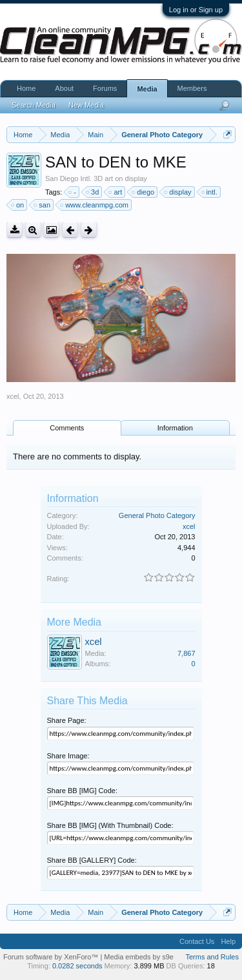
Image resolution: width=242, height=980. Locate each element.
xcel (13, 396)
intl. (210, 192)
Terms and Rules (212, 957)
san (43, 205)
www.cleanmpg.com (95, 205)
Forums (105, 88)
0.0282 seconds (77, 966)
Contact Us (197, 941)
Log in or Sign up (196, 10)
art (116, 192)
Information (175, 428)
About (64, 88)
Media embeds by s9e (139, 957)
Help (228, 941)
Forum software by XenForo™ (52, 957)
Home (26, 88)
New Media (86, 105)
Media (147, 89)
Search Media (34, 105)
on (18, 205)
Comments (67, 428)
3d (93, 192)
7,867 (187, 653)
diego (144, 192)
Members (192, 88)
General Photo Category (157, 515)
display (178, 192)
